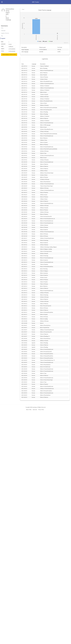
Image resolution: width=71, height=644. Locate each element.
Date (2, 28)
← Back (23, 9)
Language (3, 31)
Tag (2, 36)
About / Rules (29, 410)
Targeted (3, 38)
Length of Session (5, 33)
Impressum (35, 410)
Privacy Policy (41, 410)
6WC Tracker (35, 2)
